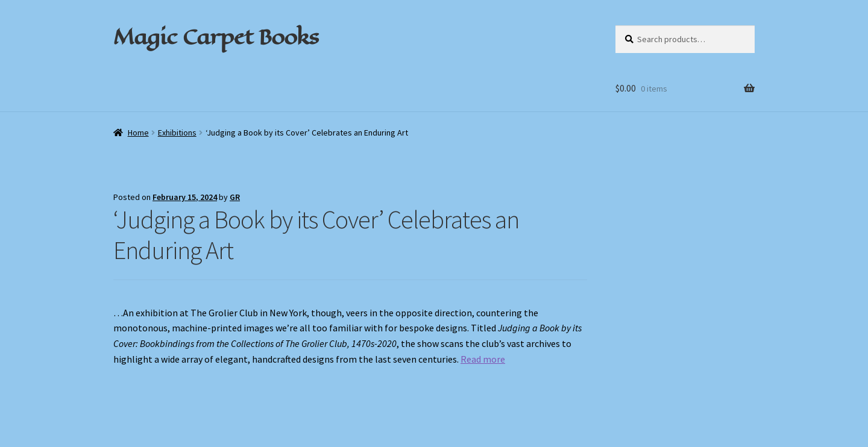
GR (235, 197)
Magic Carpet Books (216, 37)
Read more (483, 359)
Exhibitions (177, 133)
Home (138, 133)
